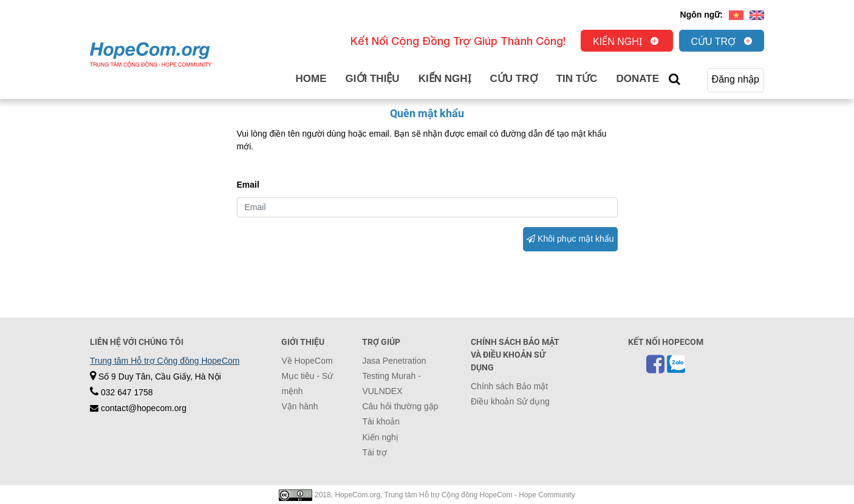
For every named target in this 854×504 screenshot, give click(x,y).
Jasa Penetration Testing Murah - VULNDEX (394, 376)
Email (248, 185)
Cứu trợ (714, 42)
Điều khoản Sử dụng (510, 401)
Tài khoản (381, 421)
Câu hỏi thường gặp (400, 406)
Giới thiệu (373, 79)
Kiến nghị (617, 42)
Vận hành (299, 406)
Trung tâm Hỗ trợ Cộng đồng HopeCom (165, 361)
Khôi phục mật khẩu (570, 239)
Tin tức (577, 79)
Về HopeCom (307, 361)
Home (311, 79)
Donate (637, 79)
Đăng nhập (736, 79)
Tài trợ (374, 452)
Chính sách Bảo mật (509, 386)
